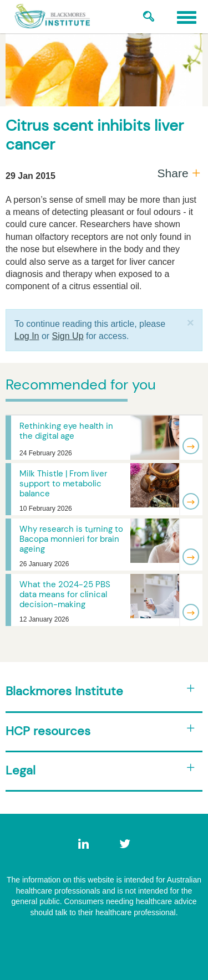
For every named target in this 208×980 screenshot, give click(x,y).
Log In (27, 336)
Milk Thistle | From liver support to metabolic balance (63, 484)
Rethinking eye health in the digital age (66, 431)
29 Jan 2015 (31, 176)
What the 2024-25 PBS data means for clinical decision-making (65, 594)
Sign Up (68, 336)
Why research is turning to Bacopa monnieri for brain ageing (71, 539)
